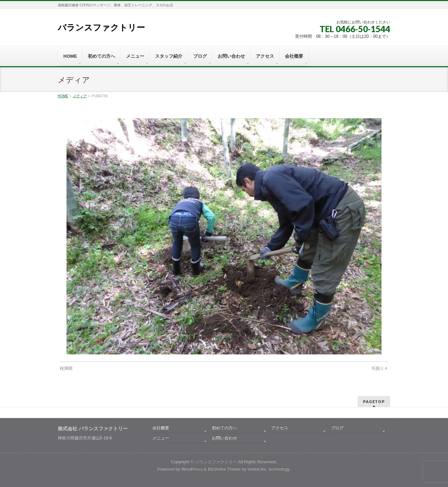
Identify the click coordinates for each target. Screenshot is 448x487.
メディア (80, 96)
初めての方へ (224, 428)
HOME (63, 96)
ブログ (337, 428)
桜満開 (66, 368)
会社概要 (161, 428)
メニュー (161, 438)
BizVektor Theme (224, 469)
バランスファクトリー (101, 27)
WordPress (192, 469)
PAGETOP (374, 401)
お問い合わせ (224, 438)
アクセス (280, 428)
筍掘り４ (380, 368)
